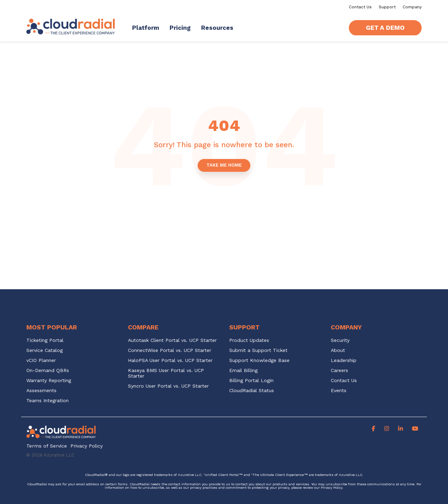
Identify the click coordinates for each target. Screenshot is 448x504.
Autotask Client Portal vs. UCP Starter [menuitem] (172, 340)
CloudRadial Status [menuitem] (252, 391)
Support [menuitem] (387, 7)
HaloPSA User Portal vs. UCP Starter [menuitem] (170, 360)
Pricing (180, 28)
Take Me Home (224, 165)
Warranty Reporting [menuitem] (49, 381)
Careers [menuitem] (339, 370)
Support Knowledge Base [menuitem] (259, 360)
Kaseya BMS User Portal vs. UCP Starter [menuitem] (167, 373)
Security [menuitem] (340, 340)
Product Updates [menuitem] (249, 340)
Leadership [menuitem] (344, 360)
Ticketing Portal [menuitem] (45, 340)
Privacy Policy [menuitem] (87, 446)
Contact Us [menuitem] (360, 7)
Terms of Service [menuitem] (47, 446)
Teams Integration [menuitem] (48, 401)
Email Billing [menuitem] (243, 370)
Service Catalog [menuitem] (45, 350)
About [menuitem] (338, 350)
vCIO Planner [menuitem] (41, 360)
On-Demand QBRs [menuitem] (48, 370)
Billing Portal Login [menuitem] (251, 381)
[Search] (337, 28)
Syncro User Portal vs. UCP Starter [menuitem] (168, 386)
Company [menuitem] (412, 7)
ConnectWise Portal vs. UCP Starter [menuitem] (170, 350)
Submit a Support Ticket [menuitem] (258, 350)
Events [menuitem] (339, 391)
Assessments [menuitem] (41, 391)
